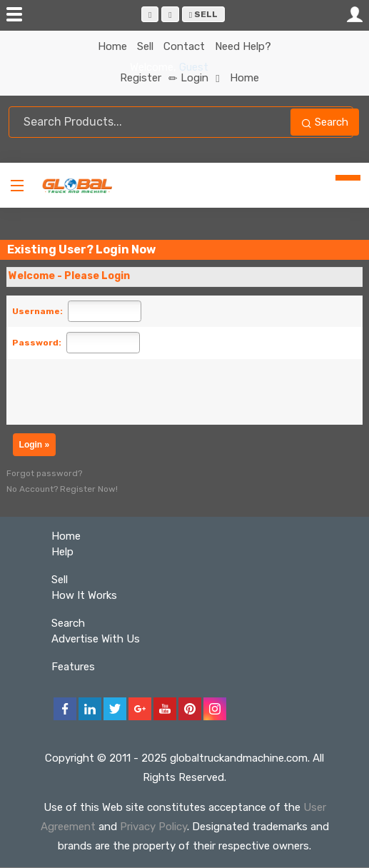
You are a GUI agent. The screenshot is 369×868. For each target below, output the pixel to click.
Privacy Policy (153, 827)
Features (73, 667)
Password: (37, 343)
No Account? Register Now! (62, 489)
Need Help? (243, 46)
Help (62, 552)
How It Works (84, 595)
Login (200, 78)
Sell (203, 14)
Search (325, 122)
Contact (184, 46)
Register (149, 78)
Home (112, 46)
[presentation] (129, 392)
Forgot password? (44, 473)
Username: (37, 311)
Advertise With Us (96, 639)
